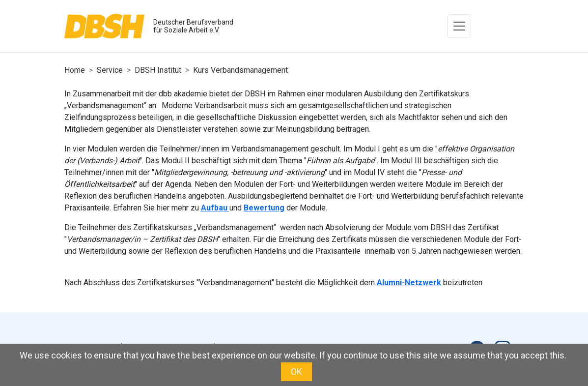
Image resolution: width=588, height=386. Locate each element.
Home (75, 70)
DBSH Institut (158, 70)
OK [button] (296, 371)
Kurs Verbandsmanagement (240, 70)
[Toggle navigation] (459, 26)
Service (110, 70)
